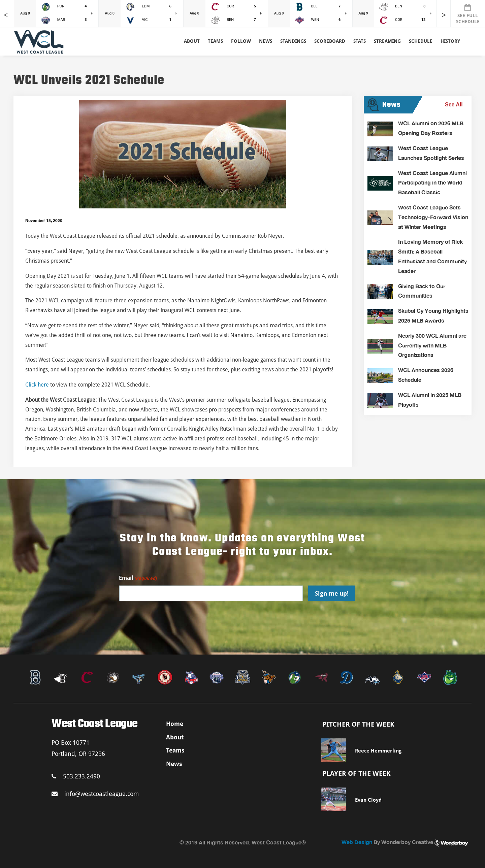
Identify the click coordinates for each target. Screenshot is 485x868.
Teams (175, 750)
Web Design (357, 842)
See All (454, 105)
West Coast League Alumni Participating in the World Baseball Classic (432, 183)
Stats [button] (360, 41)
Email (138, 578)
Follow (241, 41)
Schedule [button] (421, 41)
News (266, 41)
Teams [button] (215, 41)
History (450, 41)
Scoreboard (330, 41)
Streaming (387, 41)
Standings (293, 41)
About (192, 41)
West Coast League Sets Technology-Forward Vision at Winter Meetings (433, 217)
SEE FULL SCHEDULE (468, 14)
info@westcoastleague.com (95, 794)
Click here (37, 385)
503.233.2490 (76, 776)
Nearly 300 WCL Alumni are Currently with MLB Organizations (432, 345)
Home (175, 724)
